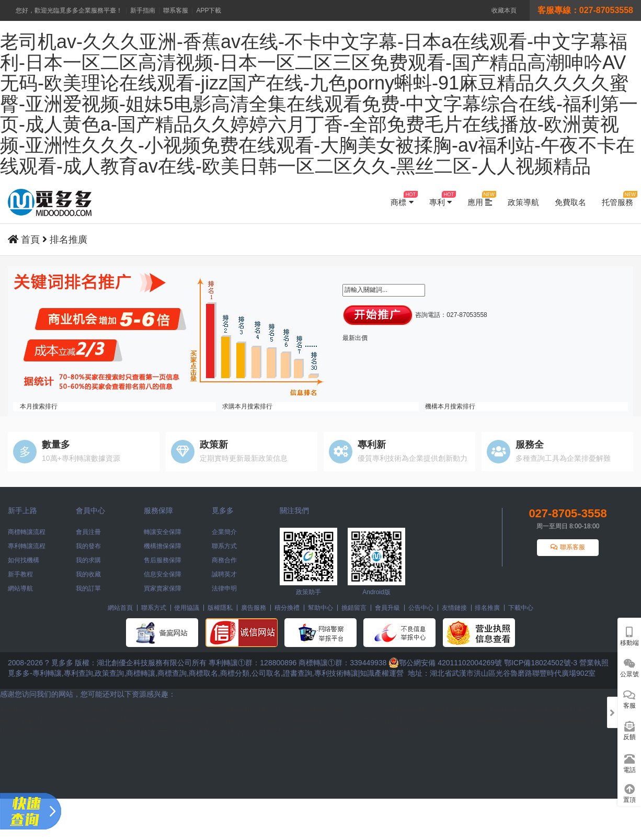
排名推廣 (68, 240)
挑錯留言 (354, 608)
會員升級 (387, 608)
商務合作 (224, 560)
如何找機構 (24, 560)
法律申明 (224, 588)
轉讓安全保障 (163, 532)
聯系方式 (224, 546)
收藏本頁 (504, 10)
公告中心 (421, 608)
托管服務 (617, 199)
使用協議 (187, 608)
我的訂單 (88, 588)
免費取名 (570, 202)
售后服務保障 (163, 560)
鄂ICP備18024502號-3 (541, 663)
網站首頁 (120, 608)
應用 (480, 199)
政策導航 (523, 202)
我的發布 (88, 546)
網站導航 (20, 588)
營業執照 (594, 663)
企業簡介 (224, 532)
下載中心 (521, 608)
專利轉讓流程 (27, 546)
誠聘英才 (224, 574)
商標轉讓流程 (27, 532)
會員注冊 (88, 532)
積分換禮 (287, 608)
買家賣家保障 (163, 588)
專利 (440, 199)
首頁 (30, 240)
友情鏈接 (454, 608)
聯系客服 (176, 10)
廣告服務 (254, 608)
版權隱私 (220, 608)
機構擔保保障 (163, 546)
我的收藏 (88, 574)
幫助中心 (320, 608)
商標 (402, 199)
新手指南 (143, 10)
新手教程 (20, 574)
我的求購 (88, 560)
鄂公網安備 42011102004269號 (445, 663)
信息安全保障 (163, 574)
